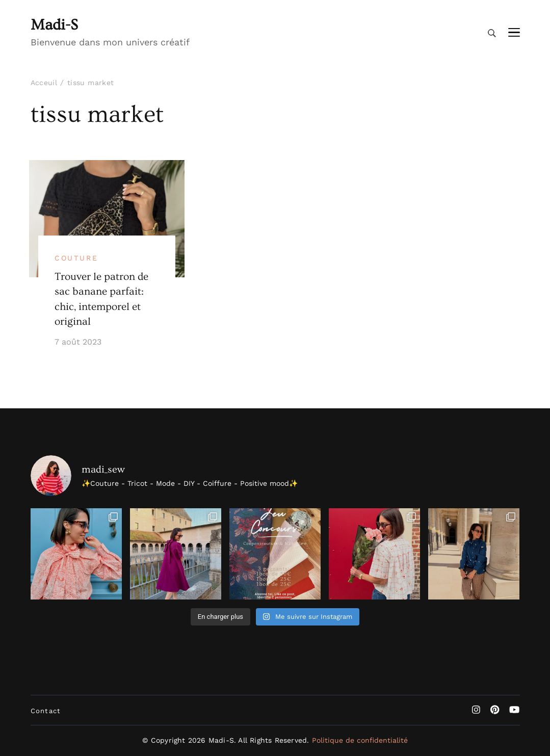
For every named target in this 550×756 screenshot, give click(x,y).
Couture (76, 258)
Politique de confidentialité (360, 740)
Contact (46, 711)
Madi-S (54, 25)
